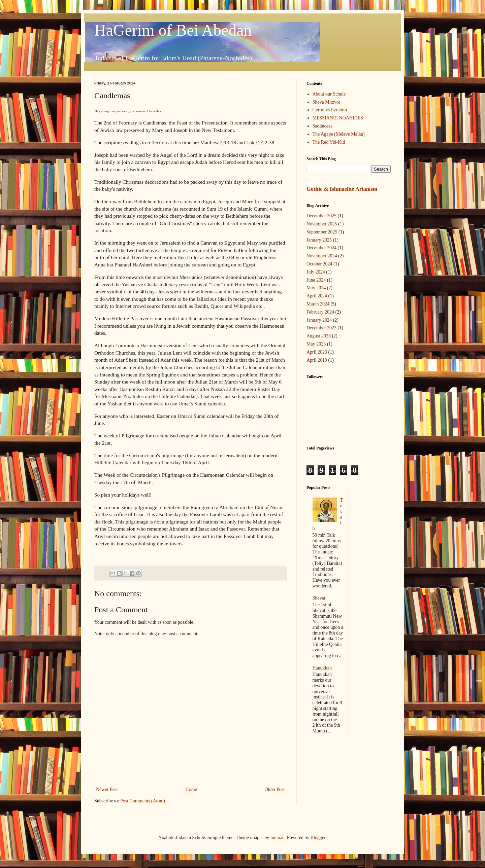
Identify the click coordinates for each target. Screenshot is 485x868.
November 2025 (322, 224)
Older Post (275, 789)
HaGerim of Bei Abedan (173, 30)
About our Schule (329, 94)
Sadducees (322, 126)
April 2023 (317, 352)
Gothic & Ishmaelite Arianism (342, 189)
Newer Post (107, 789)
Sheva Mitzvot (326, 102)
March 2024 (318, 304)
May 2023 (316, 344)
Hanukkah (322, 668)
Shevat (319, 598)
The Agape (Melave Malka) (339, 134)
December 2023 (321, 328)
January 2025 (319, 240)
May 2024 (316, 288)
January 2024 (319, 320)
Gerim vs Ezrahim (330, 110)
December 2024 (321, 248)
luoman (278, 838)
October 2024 (319, 264)
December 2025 (321, 216)
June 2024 (316, 280)
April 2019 (317, 360)
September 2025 (322, 232)
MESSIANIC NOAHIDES (338, 118)
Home (191, 789)
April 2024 (317, 296)
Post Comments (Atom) (143, 801)
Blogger (318, 838)
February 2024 (320, 312)
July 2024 (316, 272)
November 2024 (322, 256)
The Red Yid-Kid (329, 142)
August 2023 (319, 336)
